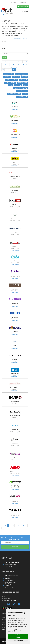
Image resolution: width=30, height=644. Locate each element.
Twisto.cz (15, 275)
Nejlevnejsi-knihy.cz (15, 486)
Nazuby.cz (15, 430)
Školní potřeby (22, 97)
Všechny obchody (22, 74)
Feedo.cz (15, 289)
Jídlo (25, 85)
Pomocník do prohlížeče (9, 600)
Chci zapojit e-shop (11, 564)
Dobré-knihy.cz (15, 120)
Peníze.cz (7, 579)
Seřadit (4, 57)
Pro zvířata (23, 80)
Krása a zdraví (23, 83)
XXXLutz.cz (15, 205)
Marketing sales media (11, 575)
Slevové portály (22, 91)
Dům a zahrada (10, 83)
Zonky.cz (15, 444)
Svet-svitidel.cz (15, 233)
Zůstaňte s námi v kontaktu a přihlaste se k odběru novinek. (15, 539)
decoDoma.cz (15, 458)
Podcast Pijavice (7, 598)
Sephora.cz (15, 359)
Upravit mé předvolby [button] (18, 640)
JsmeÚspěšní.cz (9, 587)
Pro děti (18, 85)
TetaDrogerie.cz (15, 134)
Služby (25, 94)
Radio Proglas (9, 580)
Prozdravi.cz (15, 191)
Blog (4, 596)
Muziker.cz (15, 303)
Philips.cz (15, 317)
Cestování (16, 77)
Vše (14, 70)
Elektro (7, 77)
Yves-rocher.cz (15, 219)
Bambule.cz (15, 331)
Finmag (7, 577)
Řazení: (4, 48)
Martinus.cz (15, 148)
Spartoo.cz (15, 500)
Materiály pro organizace (12, 562)
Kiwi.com (15, 106)
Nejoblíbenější (9, 74)
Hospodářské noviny (11, 582)
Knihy (11, 85)
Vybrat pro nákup (15, 110)
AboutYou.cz (15, 514)
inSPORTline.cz (15, 247)
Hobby (15, 80)
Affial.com (8, 586)
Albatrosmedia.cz (15, 387)
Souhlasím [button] (18, 635)
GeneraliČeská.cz (15, 177)
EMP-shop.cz (15, 401)
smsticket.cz (15, 373)
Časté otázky (9, 566)
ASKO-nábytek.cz (15, 472)
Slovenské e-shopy (14, 94)
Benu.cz (15, 345)
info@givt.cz (6, 630)
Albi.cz (15, 261)
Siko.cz (15, 162)
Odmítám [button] (18, 638)
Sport (16, 88)
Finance (25, 77)
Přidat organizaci (23, 6)
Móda (8, 80)
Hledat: (4, 41)
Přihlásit (14, 2)
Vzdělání (24, 88)
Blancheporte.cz (15, 416)
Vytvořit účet (24, 2)
